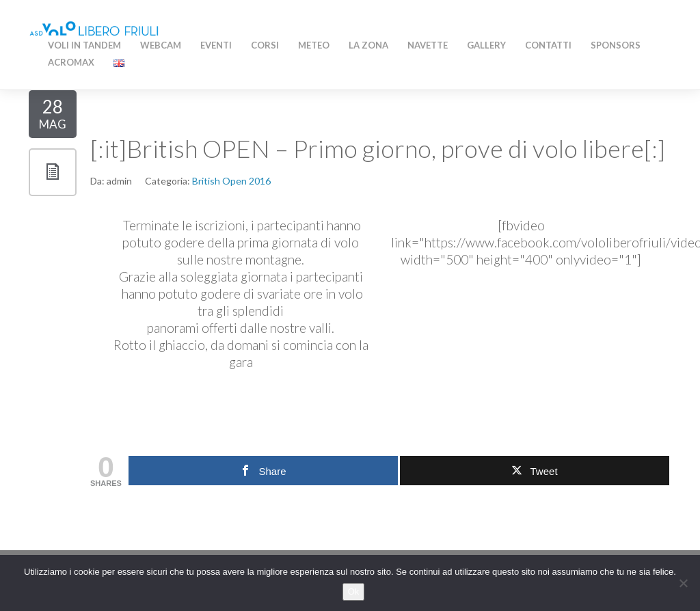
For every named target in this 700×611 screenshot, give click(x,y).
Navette (428, 45)
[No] (683, 583)
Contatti (548, 45)
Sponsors (616, 45)
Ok (354, 592)
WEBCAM (161, 45)
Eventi (216, 45)
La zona (368, 45)
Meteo (314, 45)
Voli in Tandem (84, 45)
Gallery (486, 45)
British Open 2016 (231, 181)
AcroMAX (71, 62)
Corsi (265, 45)
